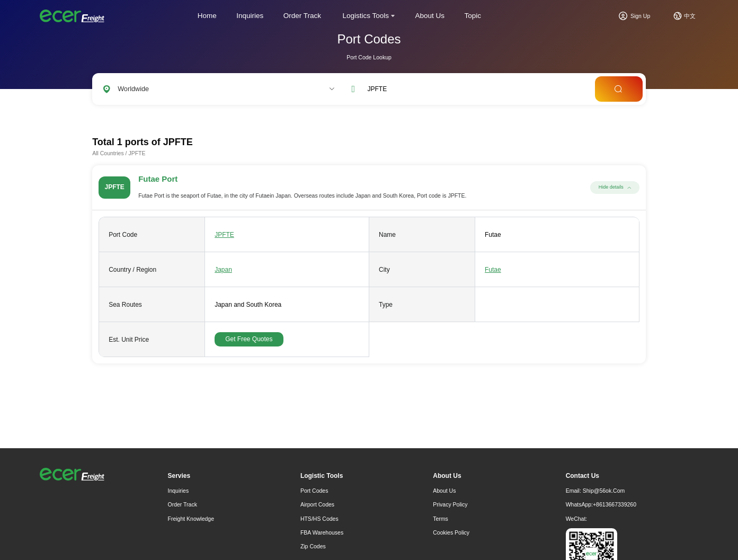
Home (207, 16)
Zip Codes (313, 546)
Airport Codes (317, 504)
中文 (690, 16)
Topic (473, 16)
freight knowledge (191, 519)
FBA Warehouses (322, 532)
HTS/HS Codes (319, 519)
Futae (493, 270)
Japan (223, 270)
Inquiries (250, 16)
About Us (430, 16)
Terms (441, 519)
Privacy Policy (450, 504)
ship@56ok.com (604, 491)
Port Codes (314, 491)
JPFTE (224, 235)
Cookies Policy (451, 532)
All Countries (108, 153)
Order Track (302, 16)
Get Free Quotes (249, 339)
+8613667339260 (615, 504)
